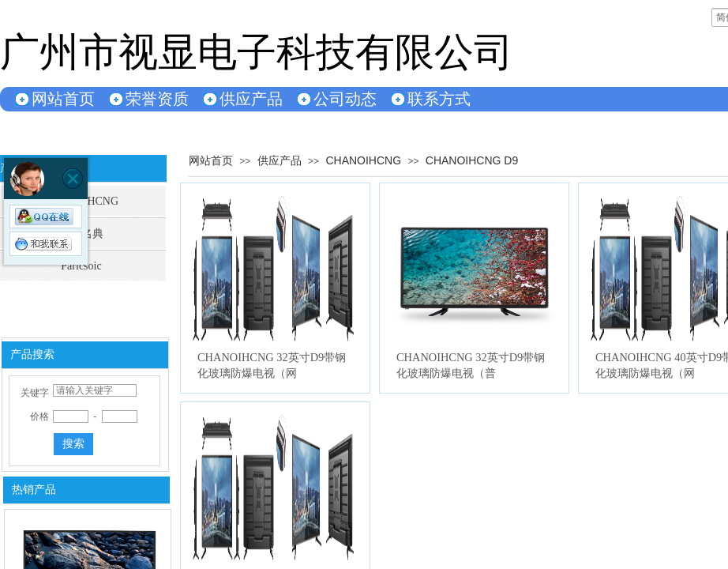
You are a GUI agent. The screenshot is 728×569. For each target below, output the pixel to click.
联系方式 (439, 99)
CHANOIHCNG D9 (472, 160)
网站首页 (63, 99)
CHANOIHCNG (363, 160)
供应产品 (251, 99)
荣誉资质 (157, 99)
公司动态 (345, 99)
